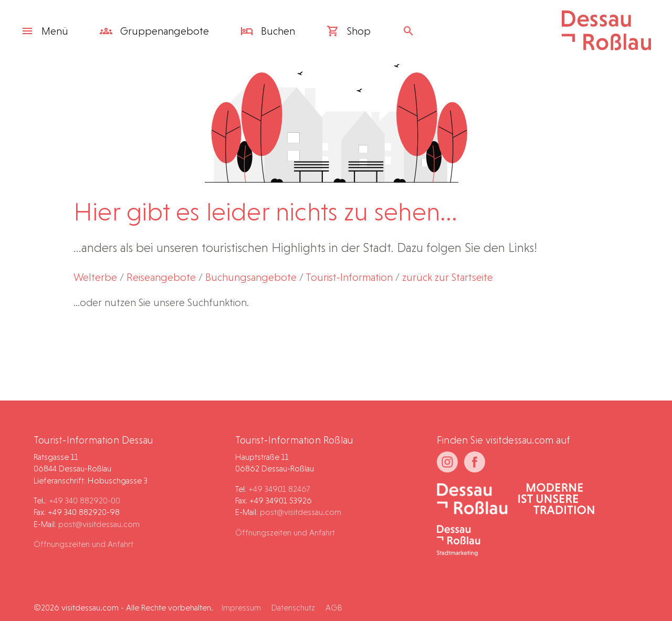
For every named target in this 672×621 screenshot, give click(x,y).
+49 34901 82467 (279, 489)
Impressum (241, 608)
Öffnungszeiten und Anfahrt (83, 544)
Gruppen (154, 31)
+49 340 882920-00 (85, 501)
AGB (334, 608)
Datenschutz (293, 608)
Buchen (268, 31)
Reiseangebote (161, 277)
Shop (349, 31)
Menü (45, 31)
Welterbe (95, 277)
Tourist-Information (349, 277)
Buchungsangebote (251, 277)
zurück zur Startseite (448, 277)
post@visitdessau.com (99, 524)
